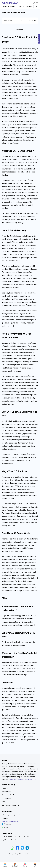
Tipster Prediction (25, 837)
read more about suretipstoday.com (23, 779)
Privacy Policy (7, 791)
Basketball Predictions (25, 6)
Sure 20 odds (16, 840)
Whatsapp (6, 827)
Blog (4, 802)
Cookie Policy (7, 798)
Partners (5, 818)
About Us (5, 788)
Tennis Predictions (9, 6)
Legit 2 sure (6, 840)
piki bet (4, 837)
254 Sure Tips (13, 837)
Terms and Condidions (10, 795)
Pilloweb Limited (25, 854)
